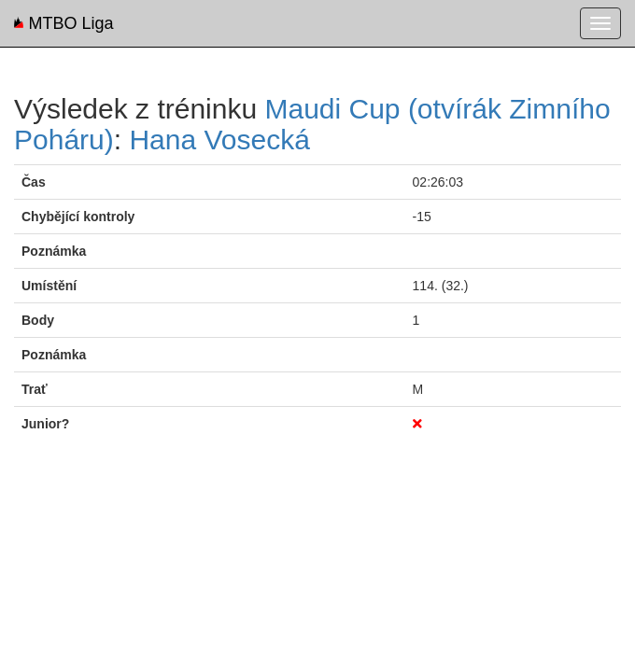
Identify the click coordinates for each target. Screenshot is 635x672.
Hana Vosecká (219, 140)
